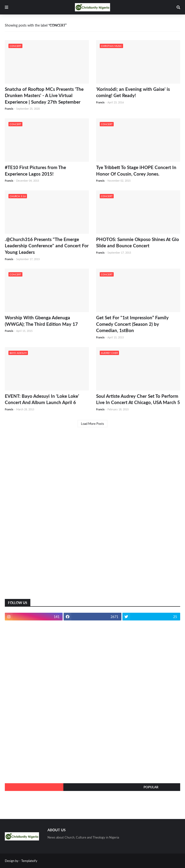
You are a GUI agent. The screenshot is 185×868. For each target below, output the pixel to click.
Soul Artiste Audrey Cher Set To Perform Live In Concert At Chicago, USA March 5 (138, 399)
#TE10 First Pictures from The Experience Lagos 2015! (35, 171)
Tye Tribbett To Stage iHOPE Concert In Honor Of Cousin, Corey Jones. (136, 171)
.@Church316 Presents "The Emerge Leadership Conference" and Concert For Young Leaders (47, 246)
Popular (151, 787)
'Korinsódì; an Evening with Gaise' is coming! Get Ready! (133, 92)
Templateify (29, 861)
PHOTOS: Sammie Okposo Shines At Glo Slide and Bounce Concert (138, 242)
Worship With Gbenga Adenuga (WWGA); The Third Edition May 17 (41, 321)
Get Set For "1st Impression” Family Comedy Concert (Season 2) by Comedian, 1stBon (132, 324)
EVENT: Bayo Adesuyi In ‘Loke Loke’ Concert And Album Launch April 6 (42, 399)
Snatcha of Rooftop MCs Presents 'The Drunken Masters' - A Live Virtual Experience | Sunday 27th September (44, 95)
